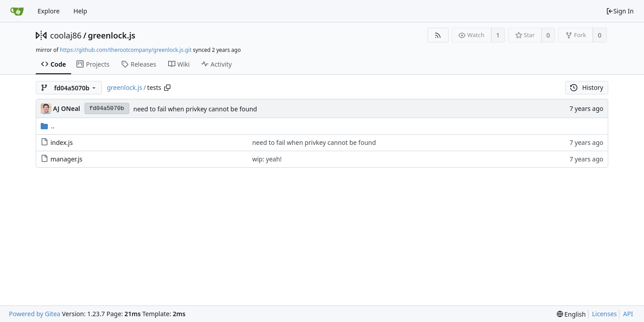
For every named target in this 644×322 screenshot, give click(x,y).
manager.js (67, 159)
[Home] (17, 11)
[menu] (571, 314)
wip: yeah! (267, 159)
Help (80, 11)
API (628, 314)
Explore (49, 11)
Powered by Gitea (35, 314)
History (587, 87)
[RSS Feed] (438, 35)
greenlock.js (112, 35)
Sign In (620, 11)
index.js (62, 142)
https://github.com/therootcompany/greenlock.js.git (126, 50)
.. (48, 126)
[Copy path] (167, 88)
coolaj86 (66, 35)
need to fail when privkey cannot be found (195, 109)
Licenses (605, 314)
